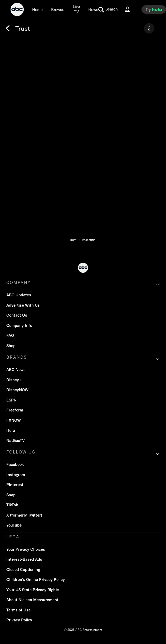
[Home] (37, 9)
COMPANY (19, 282)
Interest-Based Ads (24, 559)
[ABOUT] (149, 28)
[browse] (58, 9)
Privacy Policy (19, 620)
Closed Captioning (23, 570)
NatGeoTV (16, 441)
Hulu (11, 430)
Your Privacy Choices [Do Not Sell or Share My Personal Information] (26, 549)
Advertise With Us (23, 305)
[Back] (8, 28)
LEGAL (14, 537)
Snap (11, 495)
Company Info (19, 325)
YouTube (14, 525)
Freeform (15, 410)
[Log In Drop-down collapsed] (127, 9)
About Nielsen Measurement (32, 600)
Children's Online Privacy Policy (36, 579)
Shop (11, 346)
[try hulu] (154, 9)
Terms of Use (18, 610)
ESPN (11, 400)
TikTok (12, 505)
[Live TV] (76, 9)
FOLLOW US (21, 452)
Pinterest (15, 485)
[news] (93, 9)
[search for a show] (108, 9)
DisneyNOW (17, 390)
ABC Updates (19, 295)
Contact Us (17, 315)
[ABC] (17, 10)
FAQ (10, 335)
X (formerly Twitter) (24, 515)
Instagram (16, 475)
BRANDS (17, 357)
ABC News (16, 370)
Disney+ (14, 380)
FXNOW (14, 420)
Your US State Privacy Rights (33, 590)
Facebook (15, 464)
